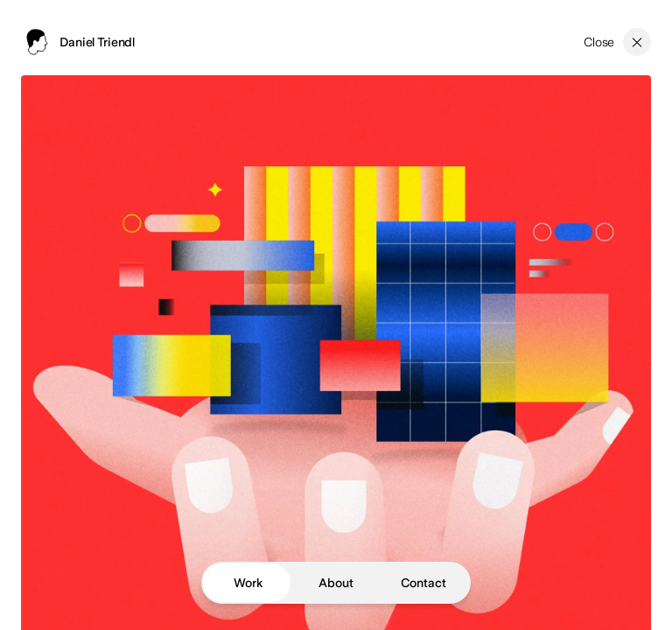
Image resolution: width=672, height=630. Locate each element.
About (336, 583)
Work (248, 583)
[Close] (617, 42)
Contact (423, 583)
